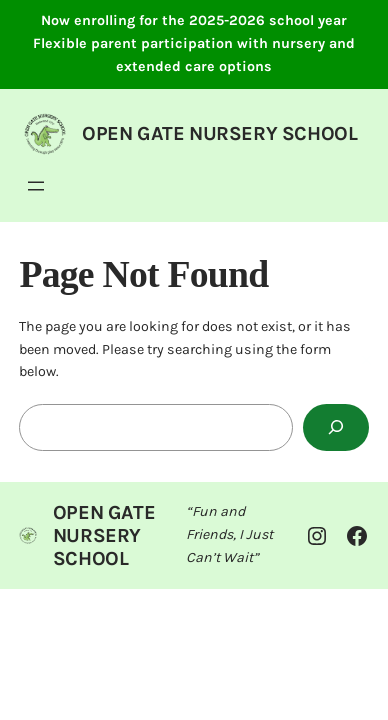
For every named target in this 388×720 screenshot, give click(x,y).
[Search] (336, 427)
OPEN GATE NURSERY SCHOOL (219, 133)
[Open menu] (36, 186)
